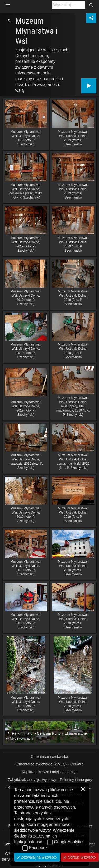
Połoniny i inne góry (76, 780)
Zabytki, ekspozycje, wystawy (32, 780)
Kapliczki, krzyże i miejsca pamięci (50, 772)
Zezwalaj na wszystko (38, 857)
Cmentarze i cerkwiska (49, 757)
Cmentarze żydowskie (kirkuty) (42, 764)
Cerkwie (77, 764)
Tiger (91, 844)
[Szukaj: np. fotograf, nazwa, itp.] (69, 5)
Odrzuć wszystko (81, 857)
